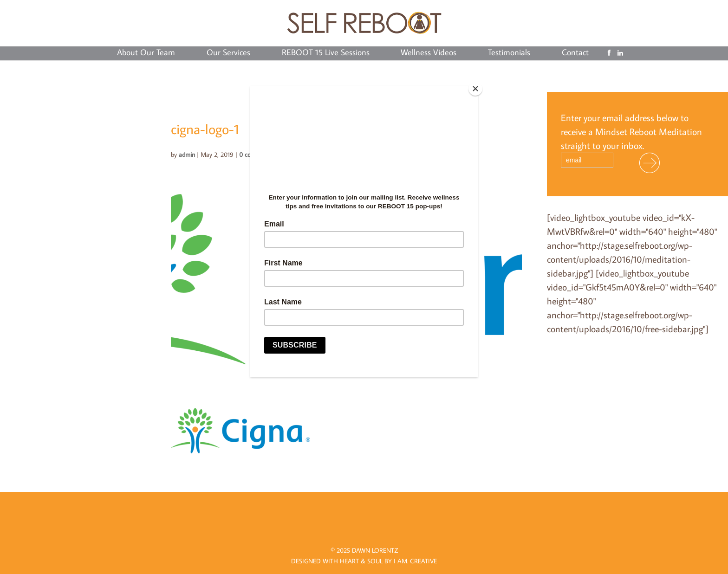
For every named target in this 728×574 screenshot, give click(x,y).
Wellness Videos (429, 53)
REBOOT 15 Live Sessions (326, 53)
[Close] (475, 89)
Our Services (228, 53)
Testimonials (509, 53)
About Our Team (146, 53)
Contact (575, 53)
